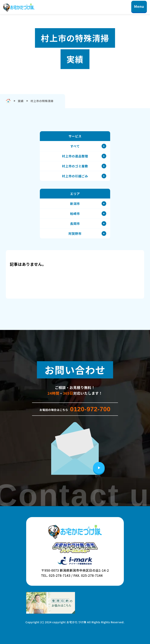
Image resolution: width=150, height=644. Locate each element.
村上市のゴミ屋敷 (75, 166)
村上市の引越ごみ (75, 176)
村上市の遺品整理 (75, 156)
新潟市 (75, 204)
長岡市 (75, 224)
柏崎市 (75, 214)
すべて (75, 146)
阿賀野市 (75, 234)
